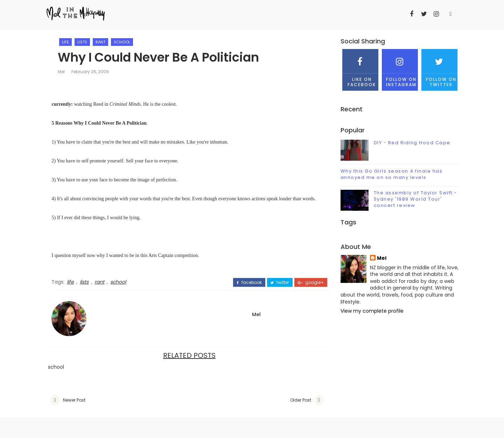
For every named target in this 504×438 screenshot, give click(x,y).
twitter (271, 283)
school (125, 42)
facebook (241, 283)
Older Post (292, 400)
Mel (65, 72)
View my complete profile (369, 311)
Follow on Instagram (397, 68)
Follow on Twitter (437, 68)
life (69, 42)
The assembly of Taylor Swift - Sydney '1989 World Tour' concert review (413, 199)
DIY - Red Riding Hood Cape (409, 143)
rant (104, 42)
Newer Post (77, 400)
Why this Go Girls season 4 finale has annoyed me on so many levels (389, 175)
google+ (302, 283)
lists (86, 42)
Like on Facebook (358, 68)
